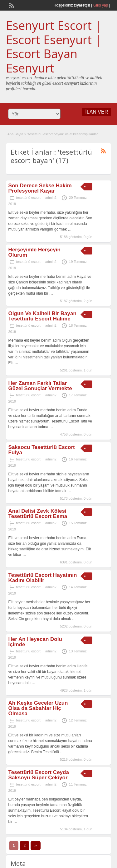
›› (36, 846)
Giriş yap (101, 5)
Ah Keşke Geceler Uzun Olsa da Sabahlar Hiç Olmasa (38, 708)
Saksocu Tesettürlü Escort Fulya (42, 450)
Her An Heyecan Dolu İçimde (35, 642)
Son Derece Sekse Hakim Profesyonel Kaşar (40, 188)
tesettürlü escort (28, 198)
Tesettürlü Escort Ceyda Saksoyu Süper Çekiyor (39, 775)
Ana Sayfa (15, 134)
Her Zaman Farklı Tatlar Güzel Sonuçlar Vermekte (40, 386)
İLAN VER (97, 112)
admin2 (51, 198)
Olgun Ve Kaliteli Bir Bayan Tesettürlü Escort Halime (42, 316)
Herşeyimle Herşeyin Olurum (34, 252)
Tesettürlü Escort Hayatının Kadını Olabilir (43, 578)
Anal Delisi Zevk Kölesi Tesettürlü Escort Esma (38, 514)
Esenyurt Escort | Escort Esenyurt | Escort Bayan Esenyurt (54, 47)
